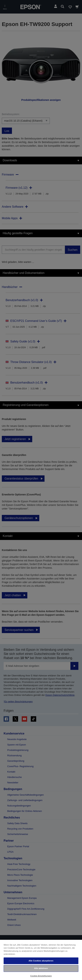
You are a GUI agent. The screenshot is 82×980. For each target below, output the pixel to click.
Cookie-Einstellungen (41, 976)
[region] (41, 960)
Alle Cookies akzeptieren (41, 961)
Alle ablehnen (41, 968)
